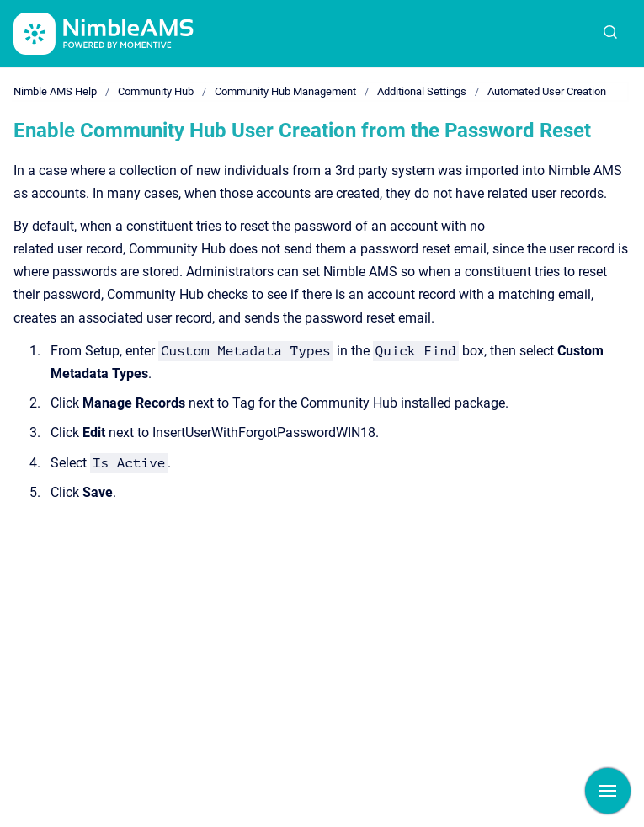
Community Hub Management (285, 91)
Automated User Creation (547, 91)
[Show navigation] (608, 791)
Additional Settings (422, 91)
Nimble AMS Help (55, 91)
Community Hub (156, 91)
